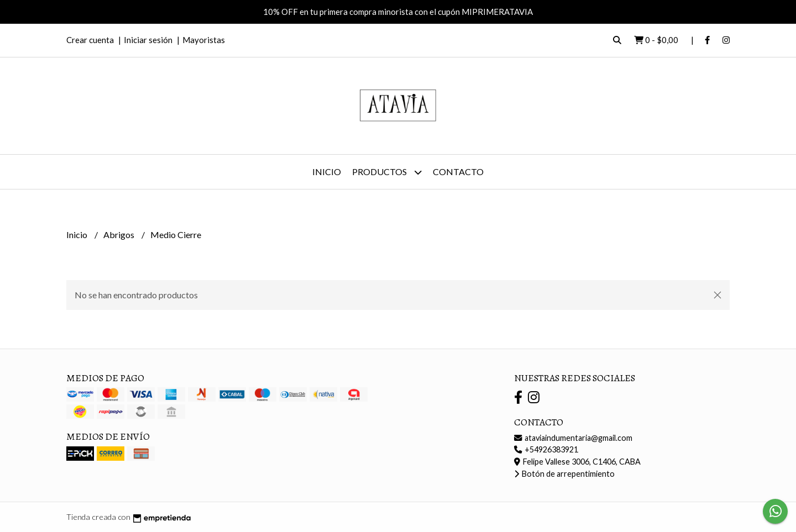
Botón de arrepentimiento (564, 474)
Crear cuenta (90, 40)
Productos (387, 172)
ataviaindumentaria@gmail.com (573, 438)
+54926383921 (546, 449)
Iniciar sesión (148, 40)
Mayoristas (204, 40)
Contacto (458, 172)
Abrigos (120, 235)
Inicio (327, 172)
